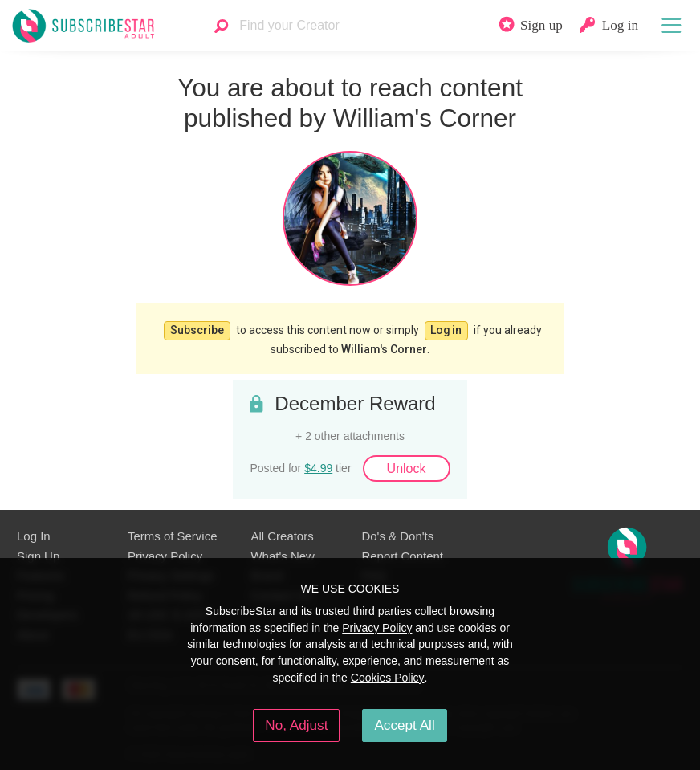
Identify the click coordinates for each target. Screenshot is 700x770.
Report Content (402, 553)
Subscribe (196, 328)
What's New (282, 553)
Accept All (404, 725)
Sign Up (38, 553)
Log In (34, 534)
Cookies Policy (388, 678)
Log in (446, 328)
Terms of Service (172, 534)
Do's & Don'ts (397, 534)
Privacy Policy (165, 553)
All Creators (282, 534)
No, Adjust (296, 725)
